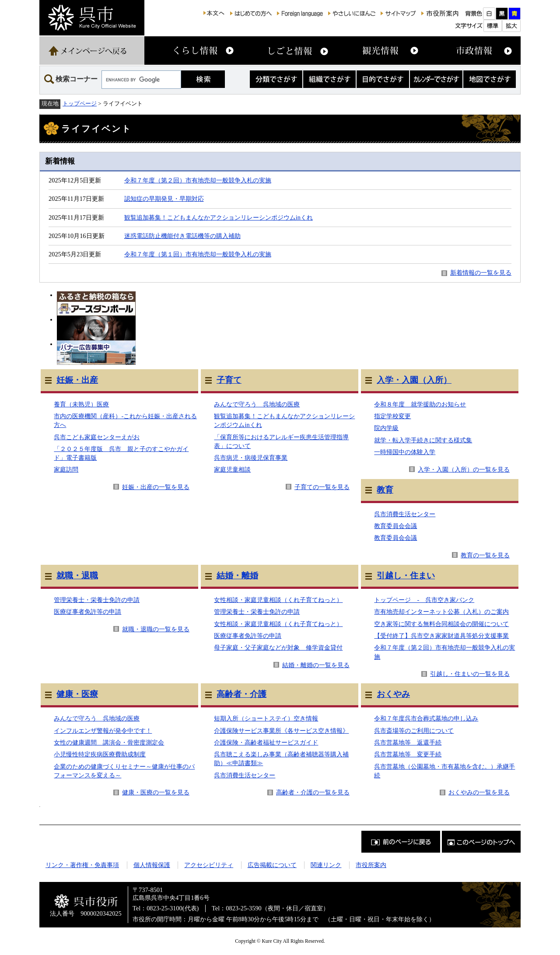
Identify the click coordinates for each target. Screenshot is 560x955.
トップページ (80, 103)
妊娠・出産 (77, 380)
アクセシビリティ (209, 865)
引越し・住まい (406, 575)
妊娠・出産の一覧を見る (156, 487)
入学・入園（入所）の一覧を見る (464, 469)
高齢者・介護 (241, 694)
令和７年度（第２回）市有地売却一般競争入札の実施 (198, 180)
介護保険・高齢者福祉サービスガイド (266, 742)
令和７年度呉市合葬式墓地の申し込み (426, 718)
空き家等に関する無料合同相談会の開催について (441, 624)
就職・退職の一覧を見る (156, 629)
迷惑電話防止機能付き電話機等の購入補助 (182, 236)
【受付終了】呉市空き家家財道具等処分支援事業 (441, 636)
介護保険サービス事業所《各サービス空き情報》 (281, 731)
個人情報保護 (152, 865)
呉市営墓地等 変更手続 (408, 754)
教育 (385, 490)
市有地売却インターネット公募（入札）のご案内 (441, 612)
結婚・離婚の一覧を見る (316, 665)
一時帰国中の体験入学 (405, 452)
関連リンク (326, 865)
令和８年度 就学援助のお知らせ (420, 404)
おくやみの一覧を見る (479, 792)
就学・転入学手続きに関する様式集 (423, 440)
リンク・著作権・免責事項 (82, 865)
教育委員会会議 (395, 526)
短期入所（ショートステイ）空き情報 (266, 718)
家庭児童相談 (232, 469)
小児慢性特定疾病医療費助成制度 (100, 754)
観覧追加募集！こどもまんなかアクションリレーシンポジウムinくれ (219, 217)
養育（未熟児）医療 (81, 404)
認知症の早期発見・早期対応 (164, 199)
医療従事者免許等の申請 (87, 612)
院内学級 (386, 428)
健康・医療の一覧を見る (156, 792)
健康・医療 (77, 694)
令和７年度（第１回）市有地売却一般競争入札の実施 (198, 254)
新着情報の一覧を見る (481, 273)
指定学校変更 (392, 416)
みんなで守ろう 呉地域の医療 (257, 404)
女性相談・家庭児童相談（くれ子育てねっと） (278, 600)
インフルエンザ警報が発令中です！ (103, 731)
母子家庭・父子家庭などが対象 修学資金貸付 (278, 647)
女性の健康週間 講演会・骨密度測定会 (109, 742)
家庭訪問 (66, 469)
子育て (229, 380)
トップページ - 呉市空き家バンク (424, 600)
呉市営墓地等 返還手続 (408, 742)
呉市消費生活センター (405, 514)
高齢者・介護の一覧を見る (313, 792)
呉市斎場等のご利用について (414, 731)
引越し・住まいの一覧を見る (470, 674)
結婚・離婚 (237, 575)
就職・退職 (77, 575)
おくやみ (393, 694)
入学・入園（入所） (414, 380)
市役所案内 (371, 865)
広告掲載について (272, 865)
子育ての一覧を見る (322, 487)
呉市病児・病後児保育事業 (251, 458)
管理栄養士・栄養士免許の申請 (97, 600)
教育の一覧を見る (485, 555)
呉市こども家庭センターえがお (97, 437)
